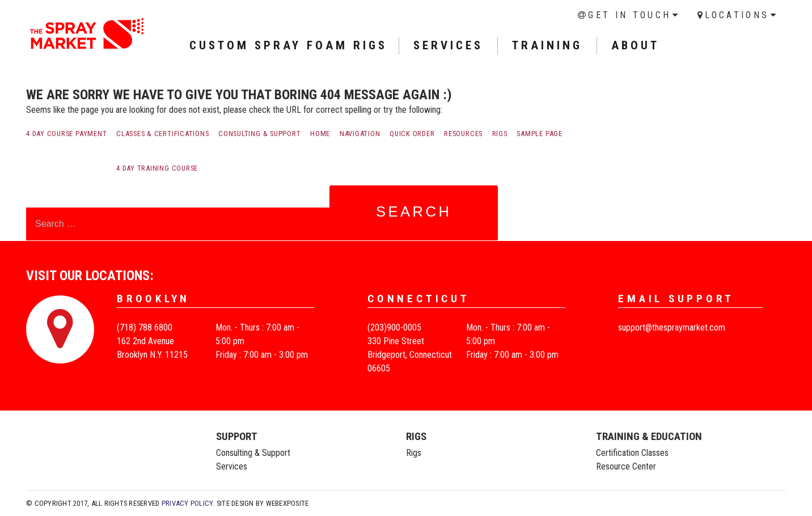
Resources (463, 134)
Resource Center (626, 466)
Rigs (500, 134)
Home (320, 134)
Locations (737, 15)
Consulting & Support (259, 134)
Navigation (360, 134)
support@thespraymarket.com (672, 327)
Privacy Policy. (188, 503)
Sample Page (539, 134)
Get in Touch (629, 15)
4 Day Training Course (157, 168)
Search (414, 212)
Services (232, 466)
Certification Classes (632, 453)
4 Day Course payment (66, 134)
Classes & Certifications (162, 134)
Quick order (412, 134)
